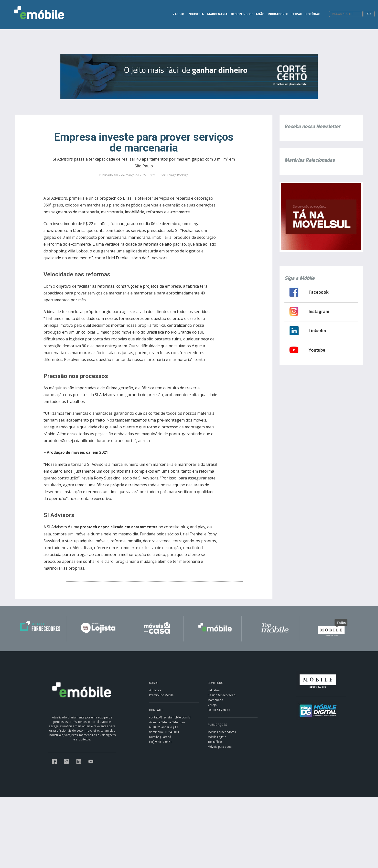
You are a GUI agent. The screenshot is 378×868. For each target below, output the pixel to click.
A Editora (155, 690)
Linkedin (317, 331)
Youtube (317, 350)
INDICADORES (278, 14)
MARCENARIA (217, 14)
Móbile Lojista (217, 737)
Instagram (319, 311)
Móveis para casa (220, 747)
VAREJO (178, 14)
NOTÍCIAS (313, 14)
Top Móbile (215, 742)
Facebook (319, 292)
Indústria (214, 690)
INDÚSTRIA (196, 14)
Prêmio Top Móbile (161, 695)
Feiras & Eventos (219, 710)
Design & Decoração (221, 695)
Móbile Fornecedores (222, 732)
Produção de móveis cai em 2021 (77, 452)
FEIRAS (297, 14)
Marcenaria (215, 700)
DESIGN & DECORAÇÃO (248, 14)
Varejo (212, 705)
